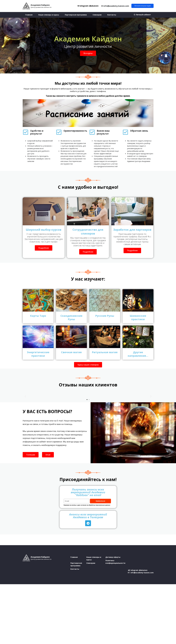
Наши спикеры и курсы (49, 15)
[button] (25, 396)
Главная (29, 15)
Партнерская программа (76, 15)
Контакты (112, 15)
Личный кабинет (143, 15)
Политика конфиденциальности (115, 562)
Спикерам (97, 15)
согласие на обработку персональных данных (95, 505)
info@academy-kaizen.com (116, 6)
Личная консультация (142, 6)
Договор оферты (113, 557)
